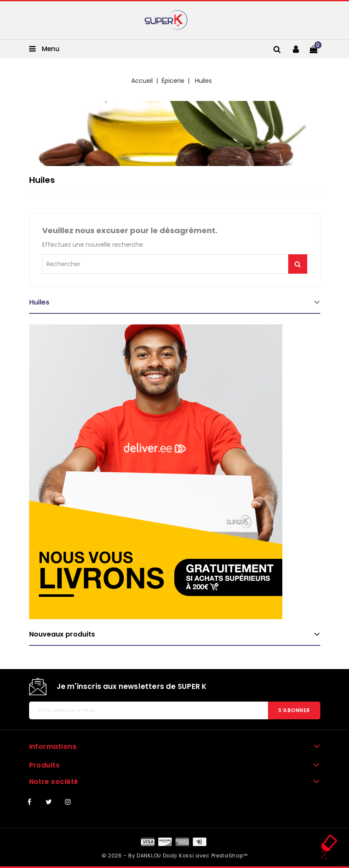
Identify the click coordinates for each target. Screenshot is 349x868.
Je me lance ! (298, 264)
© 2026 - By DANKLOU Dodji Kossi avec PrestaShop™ (175, 856)
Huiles (39, 302)
